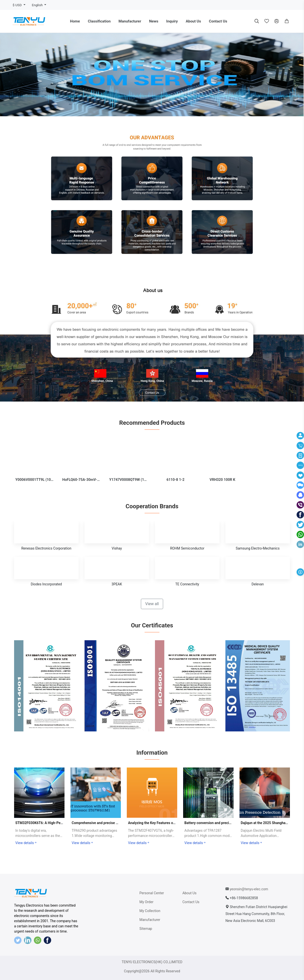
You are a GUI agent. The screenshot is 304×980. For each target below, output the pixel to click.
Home (75, 21)
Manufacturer (130, 21)
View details (26, 843)
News (154, 21)
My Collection (150, 911)
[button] (287, 21)
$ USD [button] (18, 5)
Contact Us (218, 21)
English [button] (38, 5)
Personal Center (152, 893)
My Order (146, 902)
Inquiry (172, 21)
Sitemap (146, 929)
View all (152, 604)
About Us (193, 21)
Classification (99, 21)
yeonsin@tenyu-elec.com (249, 889)
